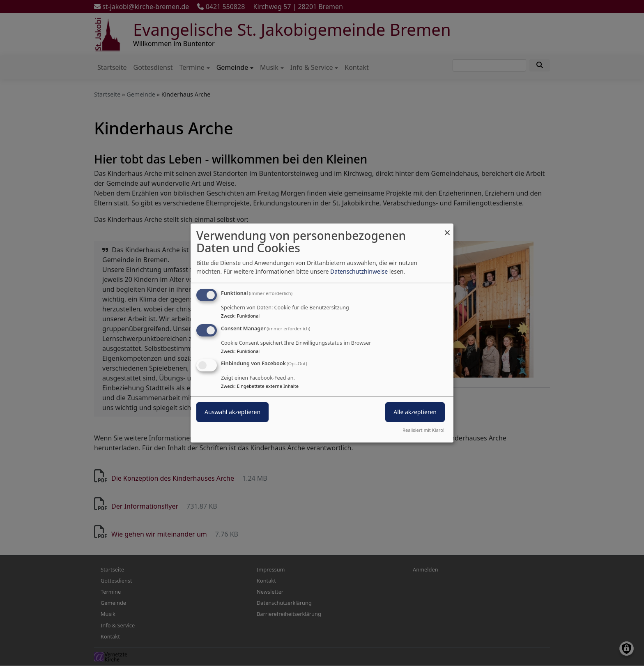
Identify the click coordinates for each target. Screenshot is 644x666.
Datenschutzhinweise (359, 271)
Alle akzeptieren (415, 412)
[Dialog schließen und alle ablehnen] (447, 229)
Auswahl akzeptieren (232, 412)
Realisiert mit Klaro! (423, 430)
